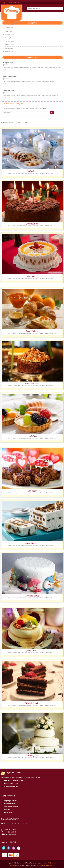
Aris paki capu (8, 63)
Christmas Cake (10, 41)
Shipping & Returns (10, 801)
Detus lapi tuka (8, 91)
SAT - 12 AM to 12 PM (11, 784)
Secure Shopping (10, 804)
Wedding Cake (9, 45)
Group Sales (8, 812)
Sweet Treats (32, 651)
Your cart (10, 2)
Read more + (6, 70)
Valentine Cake (9, 35)
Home (5, 123)
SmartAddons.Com (50, 863)
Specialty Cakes (32, 596)
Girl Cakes (32, 491)
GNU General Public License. (45, 865)
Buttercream (32, 276)
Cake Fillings (32, 331)
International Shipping (11, 806)
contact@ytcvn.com (10, 835)
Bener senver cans (10, 77)
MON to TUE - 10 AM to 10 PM (13, 781)
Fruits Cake (8, 31)
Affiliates (7, 809)
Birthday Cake (9, 38)
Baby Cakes (32, 171)
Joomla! (12, 865)
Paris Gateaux (9, 28)
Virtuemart (12, 123)
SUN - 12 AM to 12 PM (11, 787)
